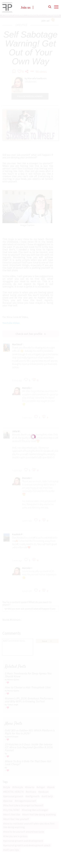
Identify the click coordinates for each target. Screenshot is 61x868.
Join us (26, 8)
